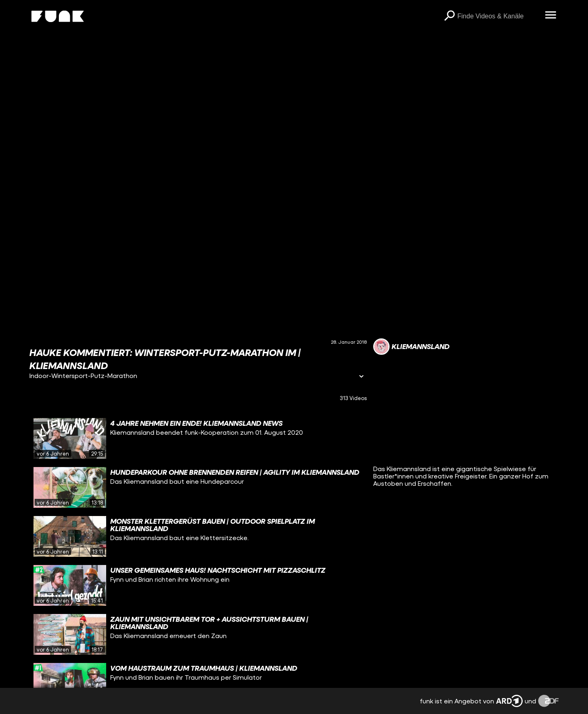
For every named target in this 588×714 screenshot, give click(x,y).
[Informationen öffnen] (361, 377)
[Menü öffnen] (550, 16)
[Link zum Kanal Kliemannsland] (411, 347)
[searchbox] (498, 16)
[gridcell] (198, 438)
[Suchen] (449, 16)
